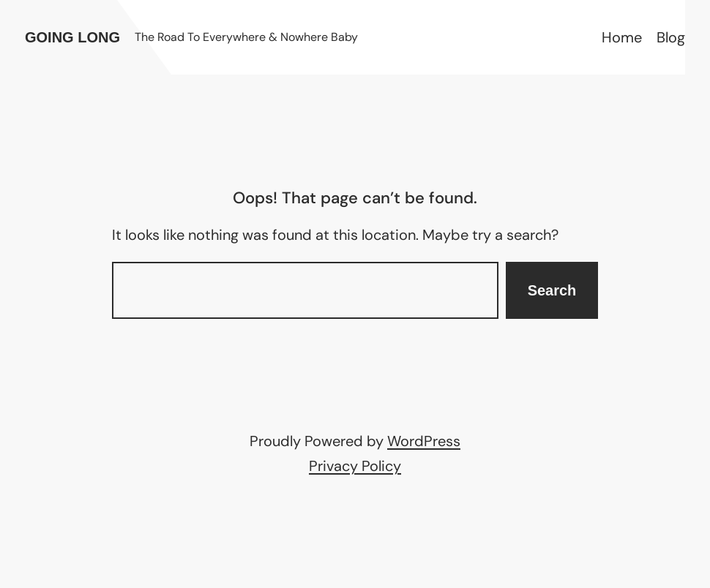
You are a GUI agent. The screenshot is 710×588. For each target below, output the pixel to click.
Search (552, 290)
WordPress (424, 441)
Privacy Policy (355, 466)
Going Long (72, 37)
